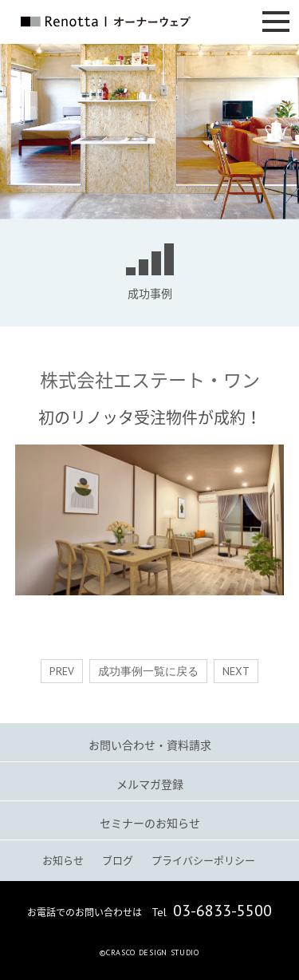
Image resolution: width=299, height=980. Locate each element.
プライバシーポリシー (203, 860)
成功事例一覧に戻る (148, 671)
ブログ (118, 860)
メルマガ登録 (150, 784)
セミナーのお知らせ (150, 823)
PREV (62, 671)
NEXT (236, 671)
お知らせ (63, 860)
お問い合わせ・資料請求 (150, 745)
